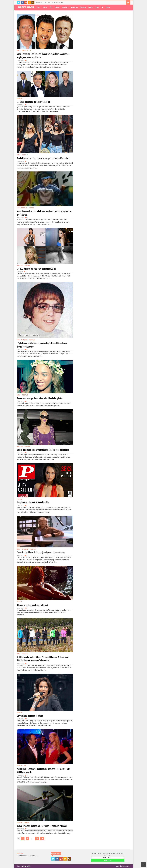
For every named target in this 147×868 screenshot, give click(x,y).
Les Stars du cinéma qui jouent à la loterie (34, 102)
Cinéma (45, 7)
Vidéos (108, 7)
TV (102, 7)
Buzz (39, 7)
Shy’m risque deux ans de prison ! (30, 716)
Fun (51, 7)
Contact (47, 2)
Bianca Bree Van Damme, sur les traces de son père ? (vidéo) (42, 826)
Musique (83, 7)
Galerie (57, 7)
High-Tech (65, 7)
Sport (97, 7)
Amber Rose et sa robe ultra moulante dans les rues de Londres (43, 450)
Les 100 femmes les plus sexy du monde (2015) (36, 269)
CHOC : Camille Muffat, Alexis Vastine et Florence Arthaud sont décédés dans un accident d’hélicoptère (43, 659)
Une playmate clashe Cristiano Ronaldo (33, 502)
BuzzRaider (20, 853)
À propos (39, 2)
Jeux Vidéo (74, 7)
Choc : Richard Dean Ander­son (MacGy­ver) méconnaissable (41, 552)
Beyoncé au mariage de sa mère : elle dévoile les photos (40, 398)
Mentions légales (58, 2)
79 (37, 839)
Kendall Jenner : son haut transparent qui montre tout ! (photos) (43, 158)
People (90, 7)
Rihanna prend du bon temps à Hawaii (32, 605)
